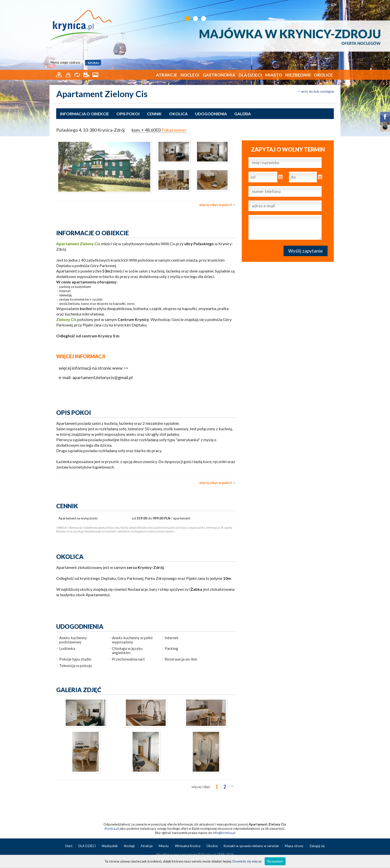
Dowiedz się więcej (247, 861)
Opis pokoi (128, 114)
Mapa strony (294, 846)
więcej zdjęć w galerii (216, 205)
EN (334, 4)
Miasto (274, 75)
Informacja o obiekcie (84, 114)
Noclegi (190, 75)
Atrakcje (167, 75)
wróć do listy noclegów (318, 91)
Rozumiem (275, 861)
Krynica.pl (112, 829)
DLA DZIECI (250, 75)
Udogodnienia (211, 114)
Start (69, 846)
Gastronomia (219, 75)
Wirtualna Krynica (188, 846)
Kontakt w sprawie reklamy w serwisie (252, 846)
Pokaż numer (174, 130)
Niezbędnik (298, 75)
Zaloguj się (317, 846)
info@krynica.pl (224, 833)
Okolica (178, 114)
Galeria (243, 114)
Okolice (323, 75)
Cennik (154, 114)
